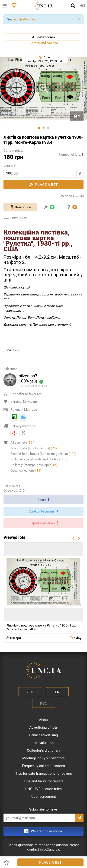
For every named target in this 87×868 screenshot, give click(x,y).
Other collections (26, 470)
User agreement (44, 797)
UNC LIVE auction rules (43, 789)
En (57, 692)
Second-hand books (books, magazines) (43, 454)
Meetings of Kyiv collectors (43, 758)
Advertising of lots (43, 727)
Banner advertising (43, 735)
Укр (30, 692)
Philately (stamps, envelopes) (34, 465)
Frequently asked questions (43, 766)
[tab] (20, 207)
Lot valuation (43, 743)
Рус (43, 704)
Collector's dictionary (43, 751)
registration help (25, 19)
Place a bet (50, 862)
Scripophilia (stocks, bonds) (34, 448)
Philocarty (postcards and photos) (39, 459)
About (44, 720)
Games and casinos (44, 43)
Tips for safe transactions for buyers (44, 774)
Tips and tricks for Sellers (44, 781)
